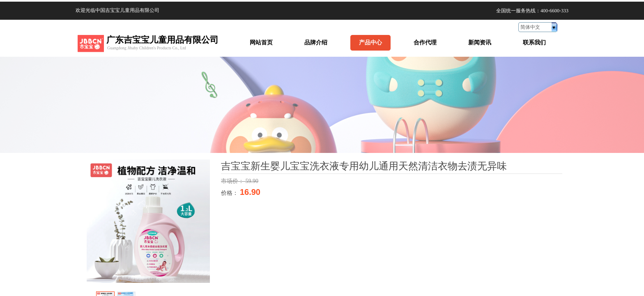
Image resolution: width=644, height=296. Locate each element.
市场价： (233, 181)
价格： (230, 193)
